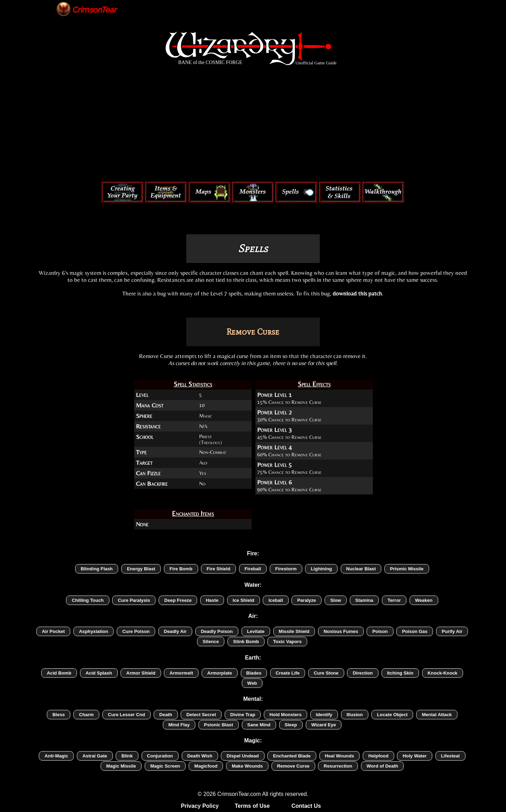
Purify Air (452, 631)
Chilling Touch (88, 600)
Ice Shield (244, 600)
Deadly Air (175, 631)
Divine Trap (243, 715)
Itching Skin (400, 673)
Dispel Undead (243, 756)
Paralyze (306, 600)
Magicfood (206, 766)
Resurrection (338, 766)
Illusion (355, 715)
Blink (127, 756)
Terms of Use (252, 806)
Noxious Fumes (341, 631)
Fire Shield (218, 569)
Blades (254, 673)
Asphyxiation (93, 631)
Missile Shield (294, 631)
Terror (394, 600)
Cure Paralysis (134, 600)
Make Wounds (247, 766)
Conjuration (160, 756)
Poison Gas (415, 631)
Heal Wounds (340, 756)
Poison (380, 631)
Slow (336, 600)
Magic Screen (165, 766)
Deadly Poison (217, 631)
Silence (211, 642)
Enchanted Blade (292, 756)
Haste (212, 600)
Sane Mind (259, 725)
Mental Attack (437, 715)
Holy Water (415, 756)
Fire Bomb (181, 569)
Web (252, 683)
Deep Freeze (178, 600)
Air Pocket (53, 631)
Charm (86, 715)
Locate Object (392, 715)
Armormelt (181, 673)
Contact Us (306, 806)
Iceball (276, 600)
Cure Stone (326, 673)
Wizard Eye (324, 725)
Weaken (424, 600)
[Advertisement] (253, 125)
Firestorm (286, 569)
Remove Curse (293, 766)
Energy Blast (141, 569)
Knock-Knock (443, 673)
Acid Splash (99, 673)
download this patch (357, 293)
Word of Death (382, 766)
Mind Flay (179, 725)
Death (166, 715)
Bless (59, 715)
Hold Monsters (285, 715)
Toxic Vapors (287, 642)
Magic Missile (121, 766)
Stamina (364, 600)
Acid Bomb (59, 673)
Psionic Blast (219, 725)
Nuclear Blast (361, 569)
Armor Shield (141, 673)
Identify (324, 715)
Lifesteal (450, 756)
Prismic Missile (407, 569)
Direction (363, 673)
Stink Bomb (246, 642)
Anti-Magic (56, 756)
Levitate (256, 631)
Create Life (288, 673)
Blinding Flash (97, 569)
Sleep (291, 725)
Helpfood (378, 756)
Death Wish (200, 756)
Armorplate (220, 673)
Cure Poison (136, 631)
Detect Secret (201, 715)
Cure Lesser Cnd (127, 715)
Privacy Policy (200, 806)
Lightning (321, 569)
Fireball (253, 569)
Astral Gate (95, 756)
